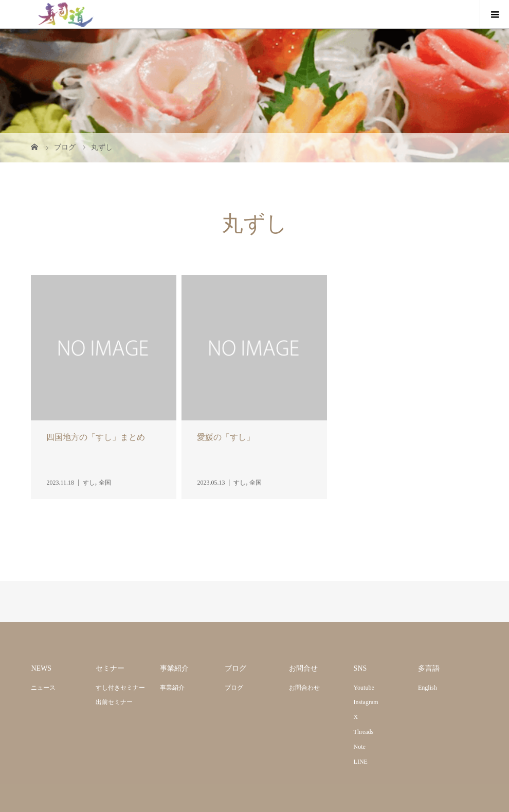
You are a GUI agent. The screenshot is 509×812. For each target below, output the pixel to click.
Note (360, 747)
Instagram (366, 702)
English (428, 688)
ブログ (234, 688)
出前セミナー (114, 702)
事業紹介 (172, 688)
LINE (361, 762)
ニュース (43, 688)
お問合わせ (304, 688)
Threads (364, 732)
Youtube (364, 688)
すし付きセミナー (120, 688)
